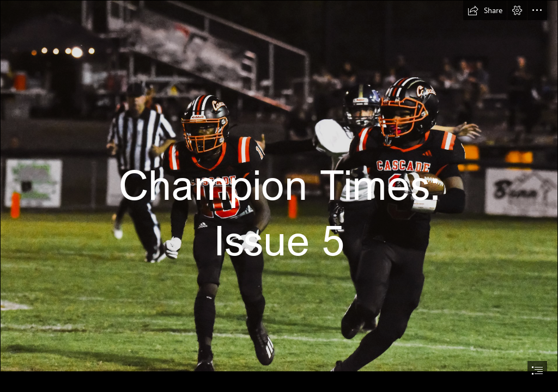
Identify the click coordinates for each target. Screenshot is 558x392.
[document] (279, 196)
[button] (485, 10)
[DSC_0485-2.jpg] (279, 186)
